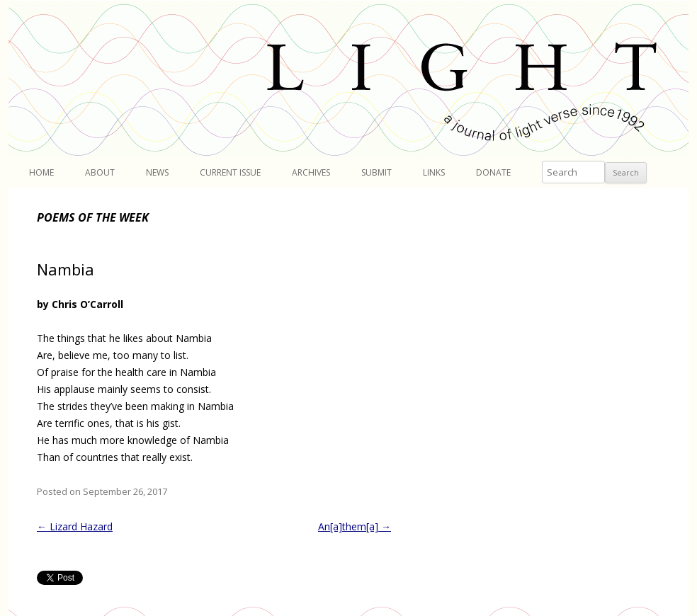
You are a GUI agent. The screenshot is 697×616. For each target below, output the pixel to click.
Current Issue (230, 172)
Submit (376, 172)
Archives (311, 172)
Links (434, 172)
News (157, 172)
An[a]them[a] (355, 526)
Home (41, 172)
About (100, 172)
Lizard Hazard (75, 526)
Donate (493, 172)
